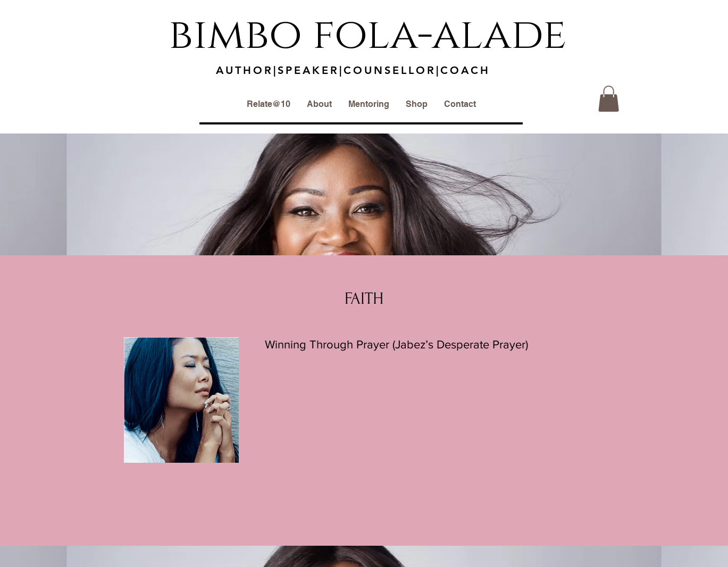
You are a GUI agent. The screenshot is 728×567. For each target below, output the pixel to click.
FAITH (364, 299)
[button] (609, 99)
